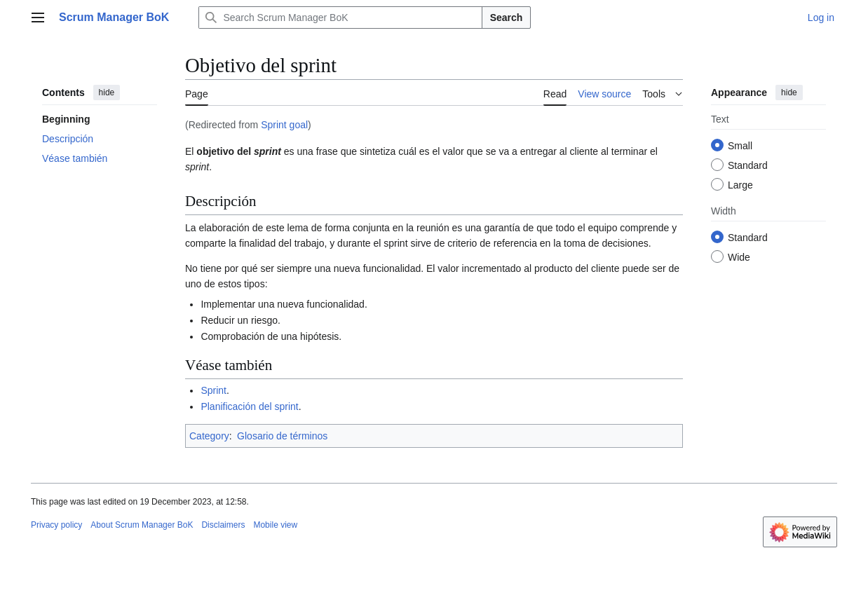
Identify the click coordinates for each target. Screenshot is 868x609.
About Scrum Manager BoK (142, 525)
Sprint (213, 390)
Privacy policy (56, 525)
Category (209, 436)
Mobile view (275, 525)
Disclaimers (223, 525)
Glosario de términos (282, 436)
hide (107, 93)
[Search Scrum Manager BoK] (340, 18)
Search (507, 18)
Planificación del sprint (249, 406)
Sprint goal (284, 125)
